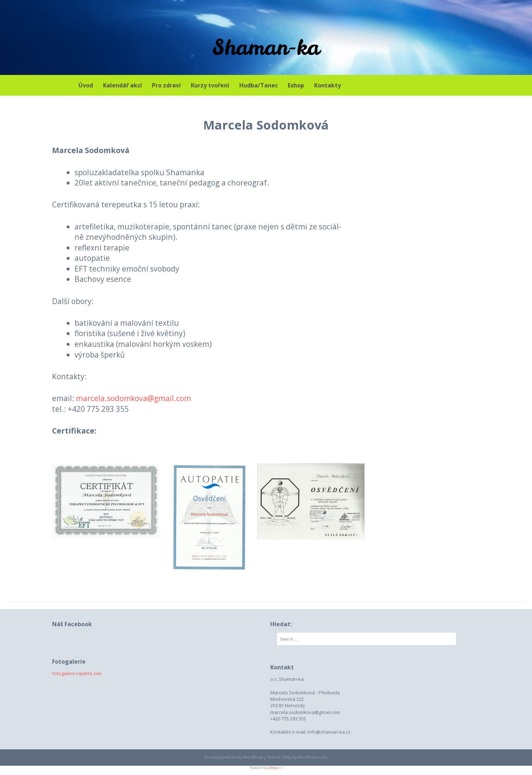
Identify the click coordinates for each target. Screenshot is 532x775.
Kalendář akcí (122, 85)
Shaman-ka (266, 47)
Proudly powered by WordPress (234, 757)
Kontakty (328, 85)
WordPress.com (312, 757)
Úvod (86, 85)
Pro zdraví (166, 85)
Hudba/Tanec (259, 85)
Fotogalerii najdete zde (77, 673)
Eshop (296, 85)
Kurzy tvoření (210, 85)
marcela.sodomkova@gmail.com (134, 398)
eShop (273, 768)
